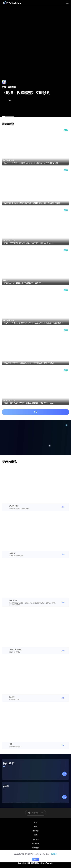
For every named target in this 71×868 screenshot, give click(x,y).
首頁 (35, 822)
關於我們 (35, 831)
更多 (35, 412)
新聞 (35, 827)
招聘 (35, 835)
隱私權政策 (35, 844)
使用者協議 (35, 848)
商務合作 (35, 839)
